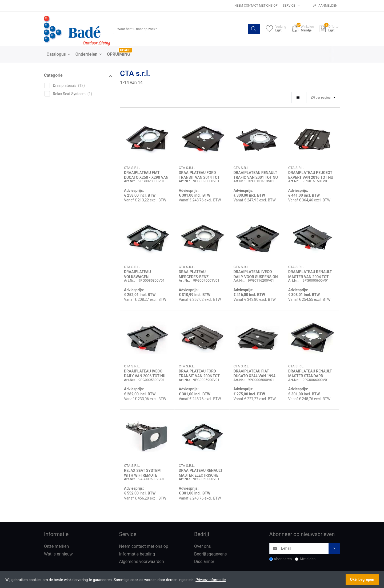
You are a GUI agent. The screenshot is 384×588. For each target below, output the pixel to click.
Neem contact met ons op (256, 6)
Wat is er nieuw (58, 554)
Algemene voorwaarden (142, 562)
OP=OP (125, 50)
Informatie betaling (137, 554)
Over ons (203, 547)
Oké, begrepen (362, 579)
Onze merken (56, 547)
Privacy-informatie (211, 580)
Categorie (53, 76)
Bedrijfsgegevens (211, 554)
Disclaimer (204, 562)
